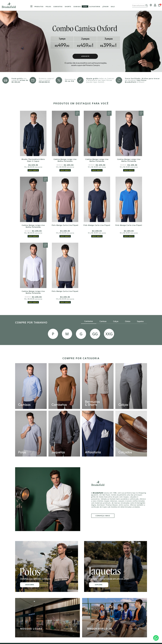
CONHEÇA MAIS (103, 516)
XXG (109, 334)
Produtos (39, 7)
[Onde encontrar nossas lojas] (151, 6)
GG (95, 334)
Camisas (77, 7)
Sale (113, 7)
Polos (48, 7)
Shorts (68, 7)
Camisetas (58, 7)
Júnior (106, 7)
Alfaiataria (95, 7)
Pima (85, 6)
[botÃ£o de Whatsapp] (156, 638)
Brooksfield (9, 5)
